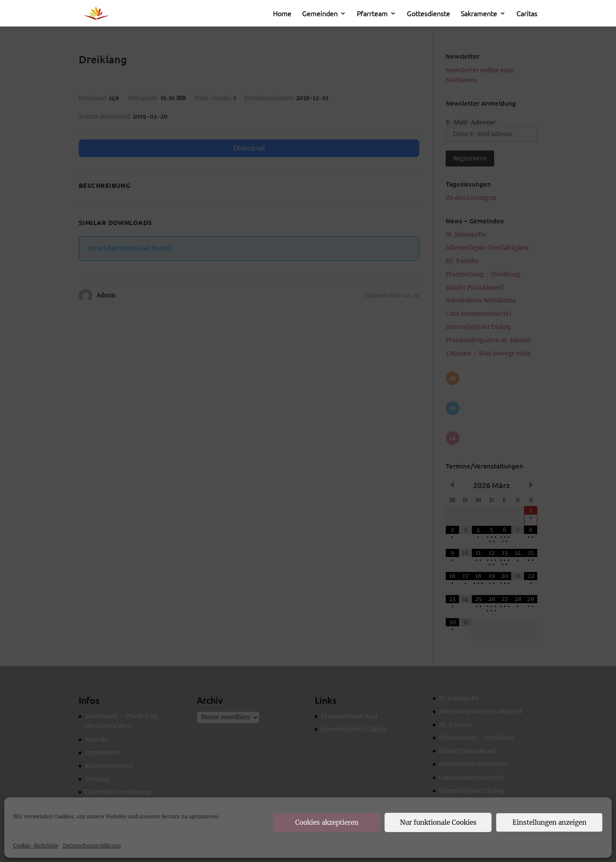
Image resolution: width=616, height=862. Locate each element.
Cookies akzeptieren (327, 822)
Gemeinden (320, 14)
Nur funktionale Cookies (438, 822)
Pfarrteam (372, 14)
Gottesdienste (428, 14)
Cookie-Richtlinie (36, 846)
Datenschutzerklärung (92, 846)
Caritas (527, 14)
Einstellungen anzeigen (549, 822)
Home (282, 14)
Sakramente (479, 14)
